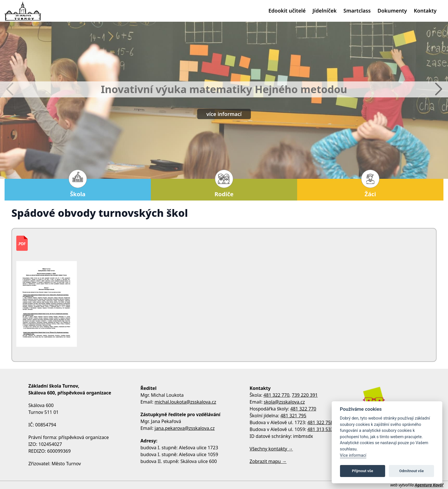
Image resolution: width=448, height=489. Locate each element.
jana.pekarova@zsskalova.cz (185, 428)
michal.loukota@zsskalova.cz (185, 402)
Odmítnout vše (411, 471)
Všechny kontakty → (271, 449)
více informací (224, 114)
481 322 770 (276, 395)
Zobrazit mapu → (268, 461)
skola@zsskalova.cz (284, 402)
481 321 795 (293, 416)
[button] (438, 89)
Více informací (353, 455)
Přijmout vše (363, 471)
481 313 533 (320, 429)
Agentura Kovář (429, 485)
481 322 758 (320, 422)
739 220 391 (305, 395)
